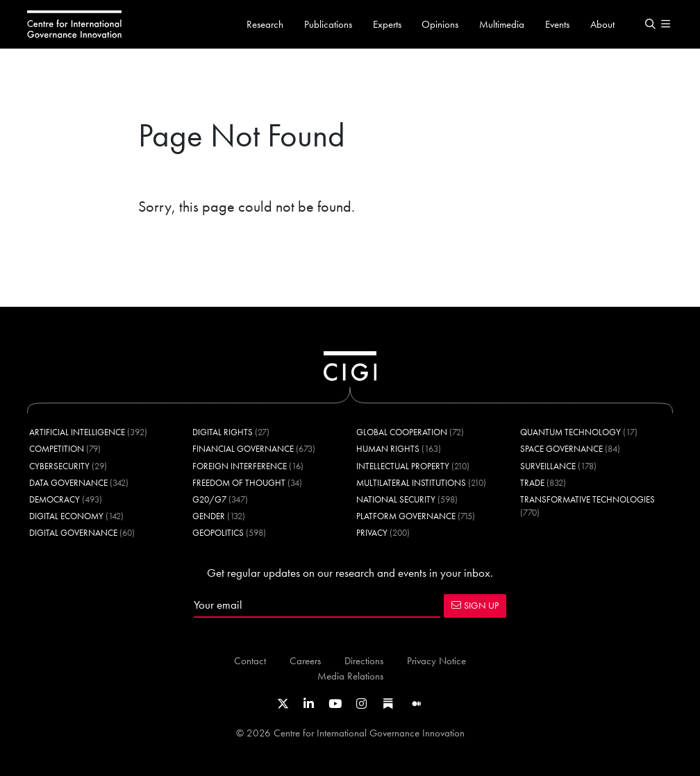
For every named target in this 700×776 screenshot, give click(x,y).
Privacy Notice (436, 660)
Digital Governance (73, 533)
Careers (305, 660)
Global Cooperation (402, 432)
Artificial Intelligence (77, 432)
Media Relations (350, 676)
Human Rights (388, 449)
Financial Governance (243, 449)
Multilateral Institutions (411, 483)
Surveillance (548, 466)
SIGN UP (475, 605)
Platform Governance (406, 516)
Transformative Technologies (587, 499)
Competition (57, 449)
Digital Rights (223, 432)
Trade (532, 483)
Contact (250, 660)
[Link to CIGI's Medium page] (417, 704)
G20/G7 (209, 499)
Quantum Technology (570, 432)
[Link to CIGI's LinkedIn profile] (309, 704)
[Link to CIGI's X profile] (283, 704)
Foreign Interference (240, 466)
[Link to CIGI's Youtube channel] (335, 704)
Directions (364, 660)
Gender (209, 516)
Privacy (372, 533)
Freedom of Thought (239, 483)
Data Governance (68, 483)
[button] (650, 24)
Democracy (55, 499)
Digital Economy (66, 516)
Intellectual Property (403, 466)
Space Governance (561, 449)
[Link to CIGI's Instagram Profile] (361, 704)
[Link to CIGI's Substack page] (388, 704)
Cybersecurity (59, 466)
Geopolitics (218, 533)
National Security (396, 499)
